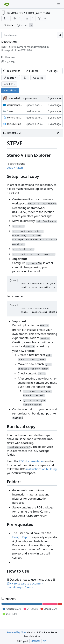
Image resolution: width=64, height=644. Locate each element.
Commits (12, 71)
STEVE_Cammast (38, 13)
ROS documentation (32, 461)
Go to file (38, 78)
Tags (52, 71)
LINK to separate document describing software (25, 585)
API (45, 641)
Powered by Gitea (17, 632)
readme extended (35, 111)
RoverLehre (15, 13)
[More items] (60, 25)
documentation (15, 105)
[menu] (23, 641)
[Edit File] (58, 133)
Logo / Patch (15, 168)
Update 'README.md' (35, 98)
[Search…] (60, 35)
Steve (10, 111)
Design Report (21, 537)
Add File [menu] (10, 84)
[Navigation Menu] (59, 4)
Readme (8, 57)
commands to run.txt (15, 118)
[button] (25, 78)
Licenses (36, 641)
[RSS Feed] (5, 18)
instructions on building (41, 469)
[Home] (6, 4)
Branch (32, 71)
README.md (14, 124)
